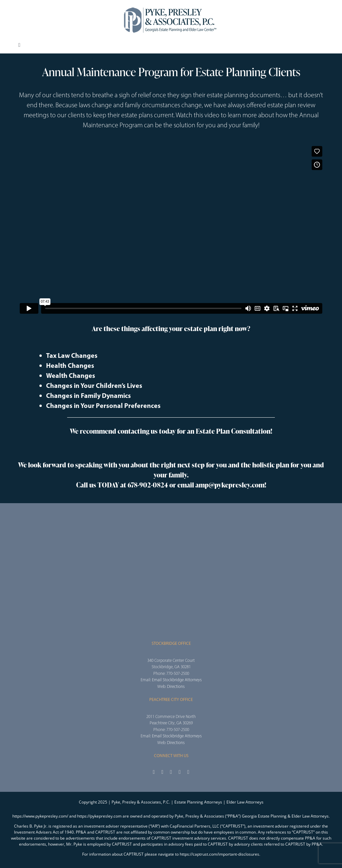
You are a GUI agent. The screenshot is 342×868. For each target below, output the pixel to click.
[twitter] (162, 772)
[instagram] (171, 772)
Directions (176, 686)
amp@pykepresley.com (230, 485)
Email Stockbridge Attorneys (177, 680)
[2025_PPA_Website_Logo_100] (171, 7)
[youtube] (180, 772)
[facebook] (154, 772)
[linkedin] (188, 772)
